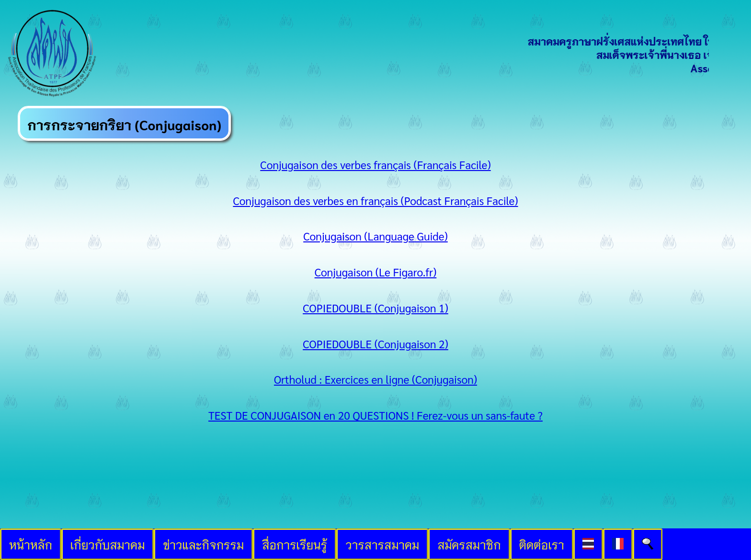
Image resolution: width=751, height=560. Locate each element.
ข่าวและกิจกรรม (203, 544)
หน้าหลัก (31, 544)
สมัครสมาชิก (469, 544)
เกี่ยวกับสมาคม (108, 544)
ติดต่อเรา (542, 544)
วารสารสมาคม (382, 544)
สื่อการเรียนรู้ (295, 544)
